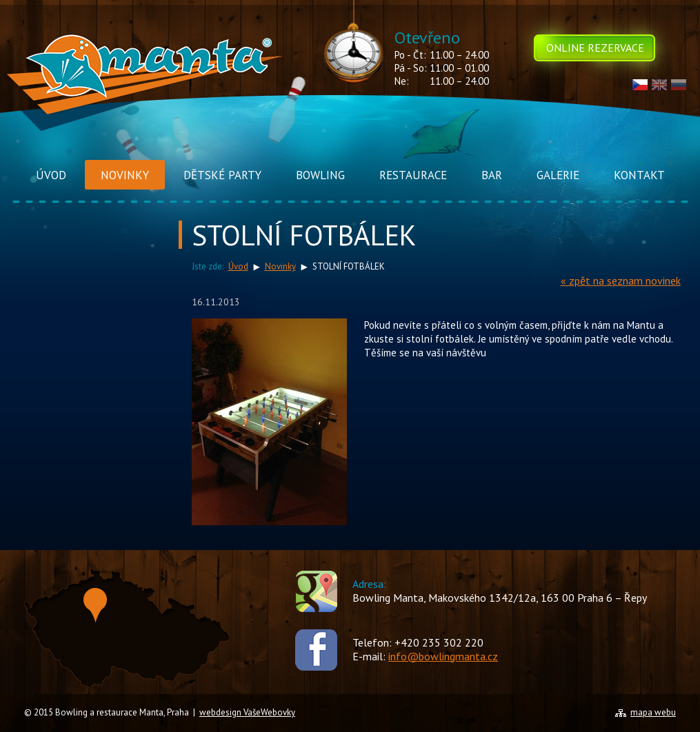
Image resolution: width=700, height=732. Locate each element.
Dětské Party (222, 175)
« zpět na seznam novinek (621, 281)
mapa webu (653, 712)
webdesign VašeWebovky (247, 712)
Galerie (558, 175)
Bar (492, 175)
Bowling (320, 175)
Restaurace (413, 175)
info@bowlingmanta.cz (443, 656)
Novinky (125, 175)
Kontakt (639, 175)
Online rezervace (595, 48)
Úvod (51, 175)
